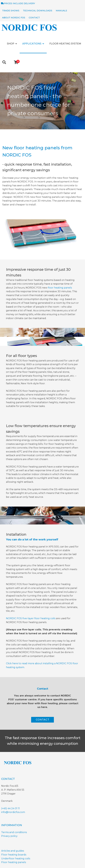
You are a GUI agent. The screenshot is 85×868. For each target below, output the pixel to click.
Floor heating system (65, 44)
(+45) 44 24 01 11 (10, 808)
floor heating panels (60, 288)
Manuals (61, 11)
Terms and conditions (14, 832)
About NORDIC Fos (14, 18)
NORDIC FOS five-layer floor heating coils (31, 618)
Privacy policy (9, 836)
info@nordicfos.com (13, 812)
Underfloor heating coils (16, 859)
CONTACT (42, 720)
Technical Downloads (38, 11)
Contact (34, 18)
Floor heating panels (14, 862)
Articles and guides (13, 851)
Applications (32, 44)
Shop (11, 44)
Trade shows (11, 11)
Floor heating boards (14, 855)
